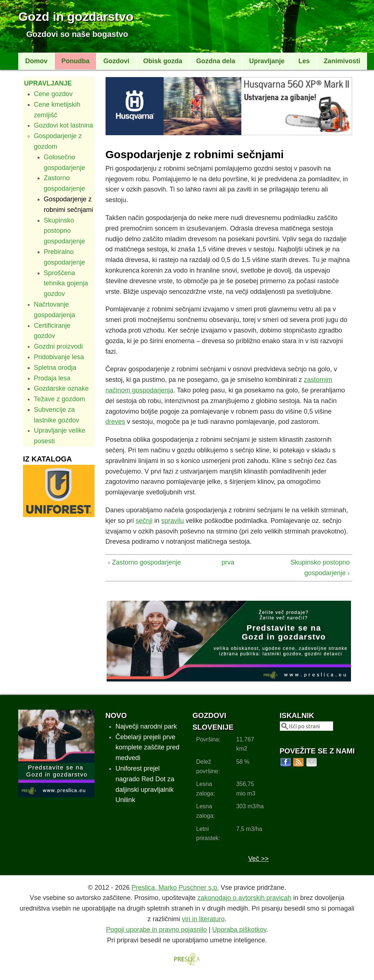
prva (226, 562)
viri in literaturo (203, 919)
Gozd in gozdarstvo (76, 16)
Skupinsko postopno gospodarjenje (64, 231)
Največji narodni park (146, 726)
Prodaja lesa (52, 378)
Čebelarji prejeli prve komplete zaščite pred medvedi (147, 748)
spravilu (173, 521)
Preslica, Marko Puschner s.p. (175, 888)
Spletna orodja (55, 368)
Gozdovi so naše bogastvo (77, 34)
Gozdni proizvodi (58, 346)
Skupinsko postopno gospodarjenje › (320, 568)
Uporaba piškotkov (239, 930)
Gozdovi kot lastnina (64, 125)
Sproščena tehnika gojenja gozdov (66, 284)
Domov (36, 61)
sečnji (144, 521)
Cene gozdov (53, 94)
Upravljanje (267, 61)
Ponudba (75, 61)
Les (304, 61)
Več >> (258, 859)
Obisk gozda (163, 61)
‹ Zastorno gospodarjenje (145, 562)
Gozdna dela (216, 61)
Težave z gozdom (60, 399)
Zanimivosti (342, 61)
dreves (115, 422)
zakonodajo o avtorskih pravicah (244, 898)
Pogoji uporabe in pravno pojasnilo (156, 930)
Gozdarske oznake (61, 388)
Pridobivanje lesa (59, 357)
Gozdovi (116, 61)
